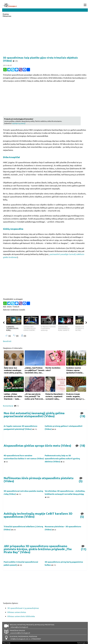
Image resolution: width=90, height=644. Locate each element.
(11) (35, 429)
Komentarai (11, 406)
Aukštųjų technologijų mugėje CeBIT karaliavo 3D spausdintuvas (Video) (38, 515)
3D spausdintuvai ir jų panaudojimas (23, 608)
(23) (47, 497)
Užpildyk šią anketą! (19, 123)
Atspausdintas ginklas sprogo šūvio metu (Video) (37, 446)
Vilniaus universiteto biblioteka (21, 616)
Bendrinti (7, 341)
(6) (54, 429)
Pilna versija (6, 643)
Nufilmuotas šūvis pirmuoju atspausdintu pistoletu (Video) (39, 480)
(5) (81, 480)
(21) (13, 530)
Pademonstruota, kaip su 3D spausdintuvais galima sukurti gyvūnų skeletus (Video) (62, 458)
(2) (63, 462)
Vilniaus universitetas (17, 612)
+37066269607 (36, 639)
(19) (83, 415)
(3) (6, 462)
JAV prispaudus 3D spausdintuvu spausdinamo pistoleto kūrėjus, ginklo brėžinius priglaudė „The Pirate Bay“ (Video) (38, 549)
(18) (80, 445)
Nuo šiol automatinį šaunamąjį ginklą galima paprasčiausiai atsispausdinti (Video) (34, 415)
